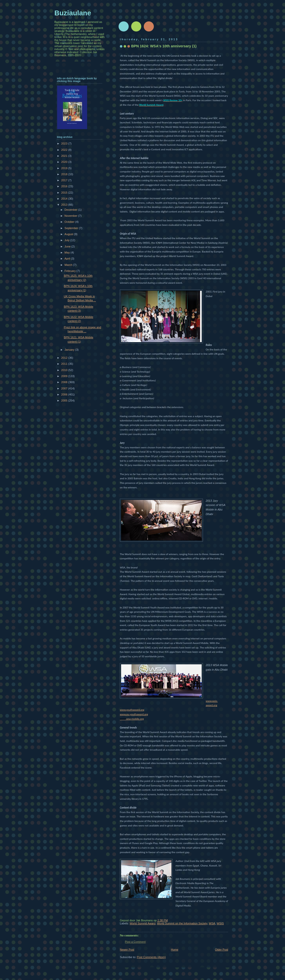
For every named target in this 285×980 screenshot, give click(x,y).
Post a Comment (135, 942)
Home (175, 950)
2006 (65, 394)
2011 (65, 364)
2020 (65, 162)
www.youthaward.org (132, 710)
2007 (65, 388)
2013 (65, 205)
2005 (65, 401)
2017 (65, 180)
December (71, 210)
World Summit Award (143, 923)
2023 (65, 143)
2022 (65, 150)
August (69, 234)
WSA (212, 923)
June (68, 246)
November (71, 216)
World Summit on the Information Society (182, 923)
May (67, 252)
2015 (65, 193)
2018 (65, 174)
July (67, 240)
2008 (65, 382)
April (68, 259)
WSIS (220, 923)
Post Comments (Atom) (151, 957)
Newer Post (127, 950)
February (70, 271)
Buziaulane (73, 13)
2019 (65, 168)
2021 (65, 156)
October (70, 222)
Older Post (222, 950)
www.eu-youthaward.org (134, 714)
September (72, 228)
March (69, 265)
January (70, 350)
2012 (65, 358)
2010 (65, 370)
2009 (65, 376)
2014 (65, 199)
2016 (65, 186)
